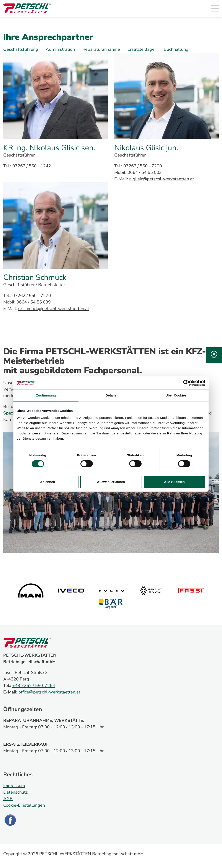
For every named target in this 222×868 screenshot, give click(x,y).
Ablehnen (47, 482)
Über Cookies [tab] (176, 395)
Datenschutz (15, 792)
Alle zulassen (174, 482)
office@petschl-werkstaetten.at (49, 692)
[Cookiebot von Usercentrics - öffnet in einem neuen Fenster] (186, 383)
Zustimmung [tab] (46, 395)
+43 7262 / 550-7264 (34, 686)
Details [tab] (111, 395)
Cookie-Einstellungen (24, 805)
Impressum (14, 786)
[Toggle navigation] (215, 9)
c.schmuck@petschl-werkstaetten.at (54, 309)
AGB (8, 799)
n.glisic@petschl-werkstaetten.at (162, 179)
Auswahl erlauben (111, 482)
